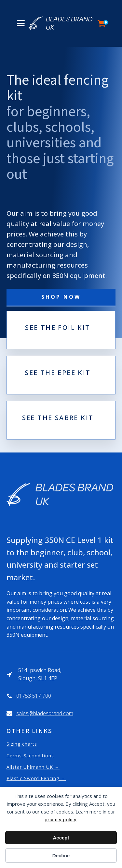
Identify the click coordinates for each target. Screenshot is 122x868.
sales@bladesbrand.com (45, 713)
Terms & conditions (30, 756)
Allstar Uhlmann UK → (33, 767)
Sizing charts (22, 744)
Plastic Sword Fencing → (36, 778)
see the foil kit (58, 328)
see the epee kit (58, 373)
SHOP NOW (61, 297)
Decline (61, 856)
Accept (61, 838)
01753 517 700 (34, 696)
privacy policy (61, 819)
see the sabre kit (58, 418)
